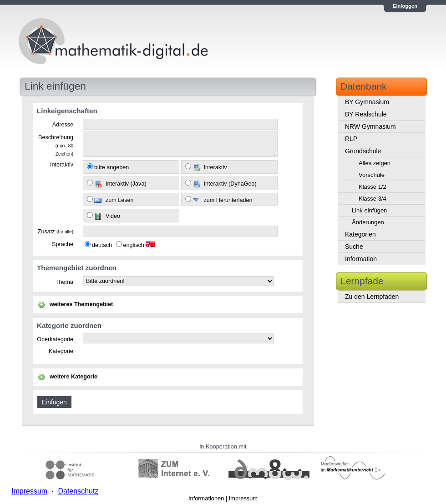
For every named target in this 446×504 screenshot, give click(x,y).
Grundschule (363, 151)
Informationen (206, 498)
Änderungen (368, 222)
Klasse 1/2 (373, 187)
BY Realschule (366, 114)
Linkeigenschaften (67, 111)
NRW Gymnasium (370, 126)
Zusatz (56, 232)
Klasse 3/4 (373, 199)
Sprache (63, 244)
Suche (354, 247)
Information (361, 259)
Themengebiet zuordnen (77, 268)
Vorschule (372, 175)
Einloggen (405, 6)
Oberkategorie (55, 339)
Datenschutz (78, 491)
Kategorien (360, 234)
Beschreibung (56, 145)
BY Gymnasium (367, 102)
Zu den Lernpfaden (372, 297)
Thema (64, 282)
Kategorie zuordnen (69, 325)
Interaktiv (62, 165)
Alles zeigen (375, 163)
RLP (351, 139)
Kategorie (61, 351)
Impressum (243, 498)
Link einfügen (369, 210)
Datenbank (364, 86)
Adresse (63, 125)
